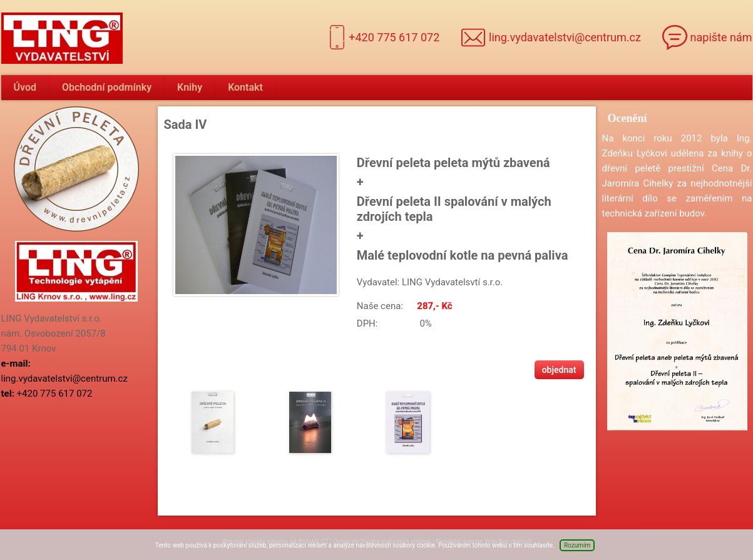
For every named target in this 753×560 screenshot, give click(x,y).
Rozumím (577, 545)
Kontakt (245, 87)
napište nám (721, 37)
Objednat (559, 370)
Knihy (190, 87)
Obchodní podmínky (107, 87)
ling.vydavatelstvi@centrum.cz (565, 37)
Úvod (25, 87)
